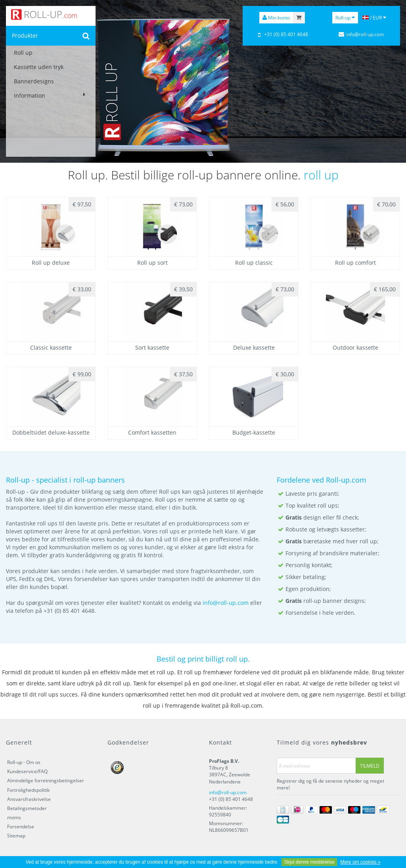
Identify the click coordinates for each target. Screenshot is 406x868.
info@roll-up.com (226, 603)
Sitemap (16, 836)
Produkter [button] (25, 36)
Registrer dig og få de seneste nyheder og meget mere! (330, 784)
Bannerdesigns (34, 81)
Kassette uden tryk (39, 67)
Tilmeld (370, 766)
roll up (321, 175)
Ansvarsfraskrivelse (29, 799)
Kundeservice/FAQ (27, 771)
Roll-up (345, 18)
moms (14, 817)
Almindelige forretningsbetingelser (46, 780)
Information (51, 95)
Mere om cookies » (360, 862)
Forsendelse (21, 827)
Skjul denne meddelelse (309, 862)
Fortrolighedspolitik (28, 790)
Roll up (23, 53)
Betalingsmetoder (27, 808)
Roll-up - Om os (24, 762)
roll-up (84, 480)
